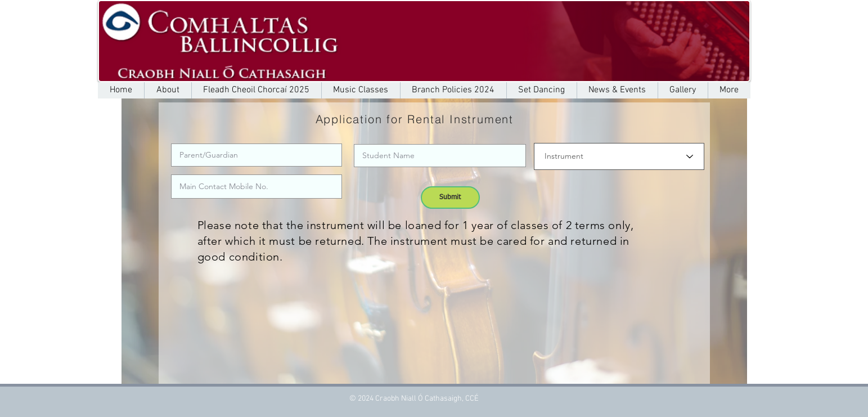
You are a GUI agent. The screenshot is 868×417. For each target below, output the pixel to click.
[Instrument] (619, 156)
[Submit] (450, 198)
